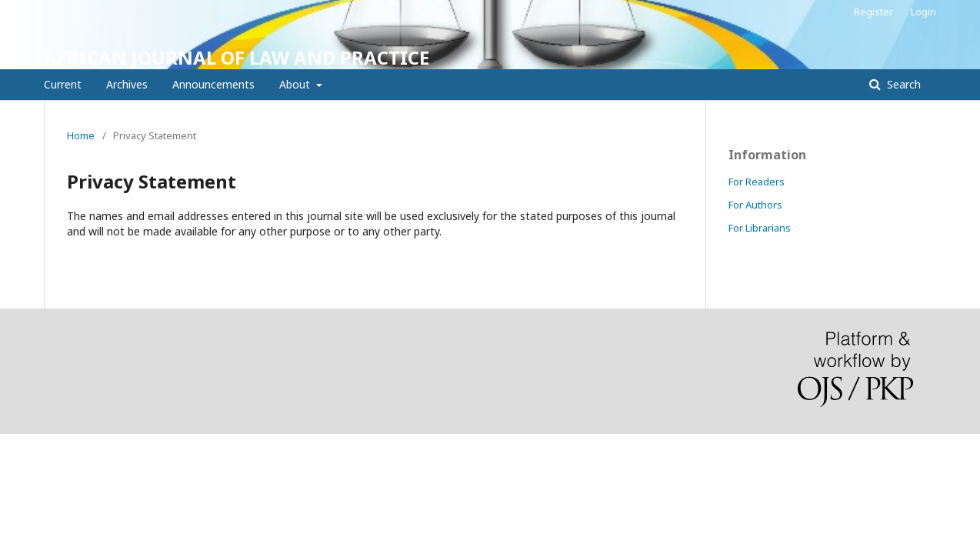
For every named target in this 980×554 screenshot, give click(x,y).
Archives (127, 84)
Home (81, 135)
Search (902, 84)
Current (63, 84)
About (296, 84)
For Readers (757, 182)
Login (923, 12)
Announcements (213, 84)
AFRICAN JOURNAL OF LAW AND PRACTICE (237, 57)
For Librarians (760, 228)
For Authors (755, 205)
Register (873, 12)
